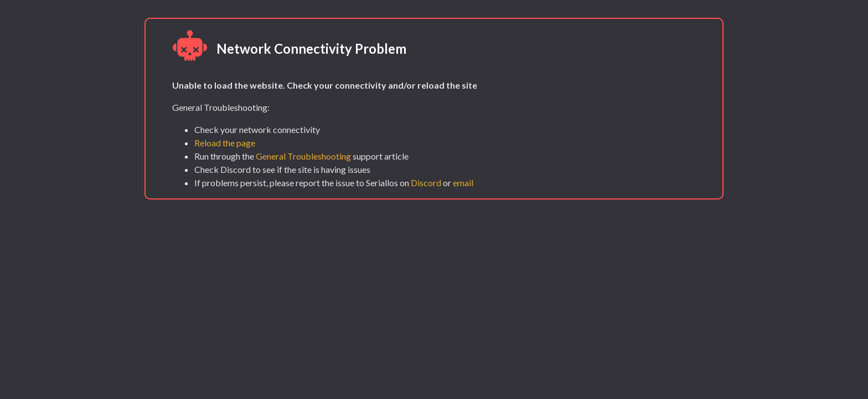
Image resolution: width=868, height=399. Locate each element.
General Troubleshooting (303, 156)
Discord (426, 183)
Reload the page (225, 143)
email (463, 183)
